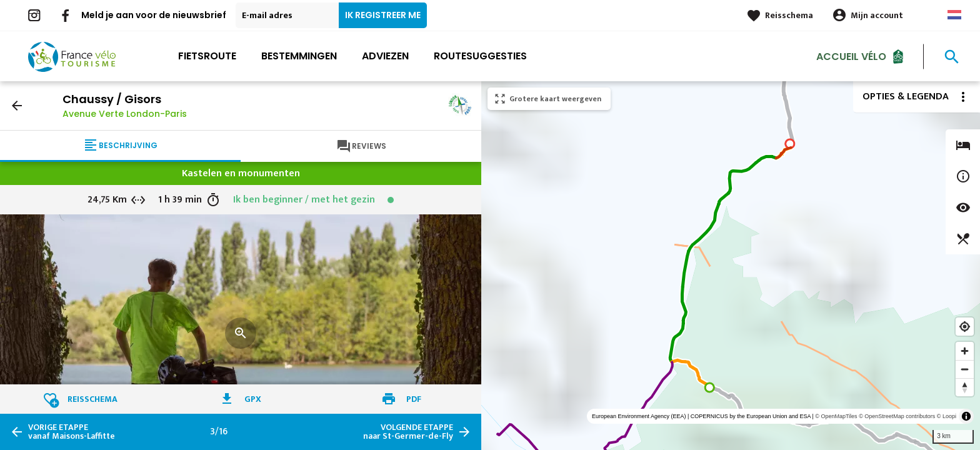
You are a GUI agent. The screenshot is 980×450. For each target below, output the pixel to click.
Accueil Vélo (851, 56)
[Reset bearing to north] (965, 387)
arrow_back (17, 106)
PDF (414, 399)
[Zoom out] (965, 369)
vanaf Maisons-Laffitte (72, 432)
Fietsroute (207, 56)
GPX (253, 399)
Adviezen (385, 56)
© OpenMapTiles (836, 416)
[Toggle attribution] (966, 416)
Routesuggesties (480, 56)
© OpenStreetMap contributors (897, 416)
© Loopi (947, 416)
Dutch (954, 15)
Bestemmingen (299, 56)
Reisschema (789, 15)
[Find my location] (965, 327)
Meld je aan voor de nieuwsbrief (154, 15)
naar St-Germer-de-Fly (408, 432)
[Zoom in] (965, 351)
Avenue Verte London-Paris (125, 114)
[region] (731, 266)
